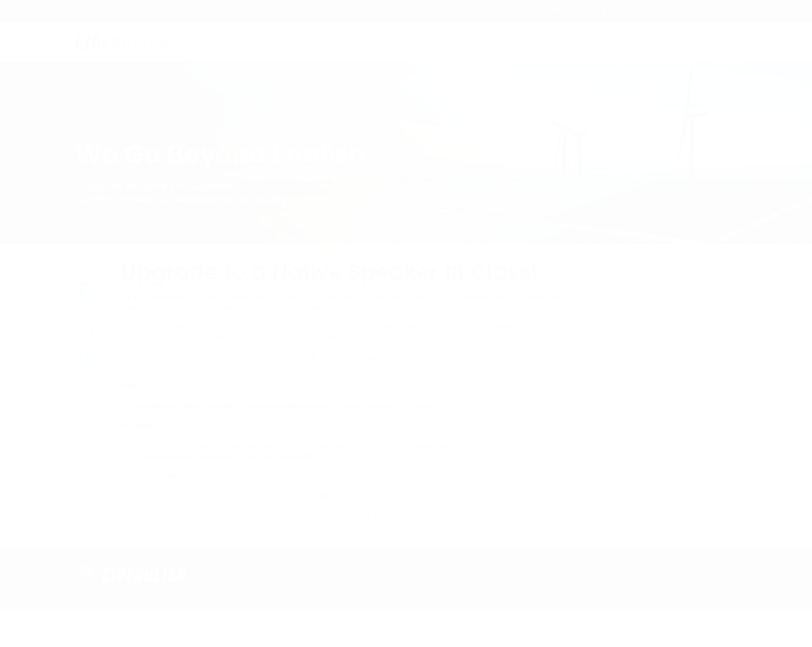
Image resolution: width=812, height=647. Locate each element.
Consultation (547, 42)
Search (727, 42)
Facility (449, 42)
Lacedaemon (121, 11)
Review (492, 42)
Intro (198, 42)
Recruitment (638, 11)
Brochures (681, 11)
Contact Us (491, 11)
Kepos (83, 11)
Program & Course (300, 42)
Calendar (531, 11)
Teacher (402, 42)
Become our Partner (582, 11)
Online (160, 11)
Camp (190, 11)
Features (241, 42)
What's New (682, 42)
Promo (364, 42)
